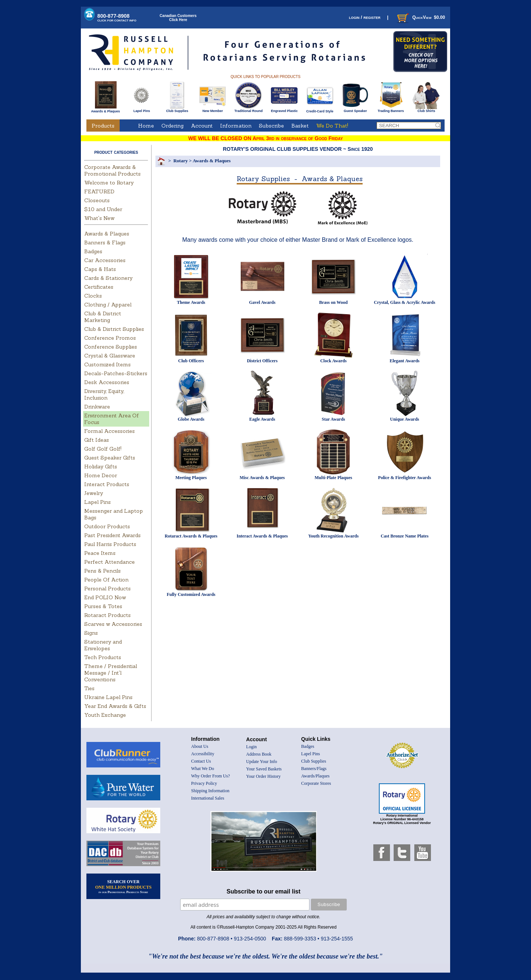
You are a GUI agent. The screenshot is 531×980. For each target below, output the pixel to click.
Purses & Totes (103, 606)
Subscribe (271, 126)
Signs (91, 633)
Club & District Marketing (103, 317)
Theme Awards (191, 302)
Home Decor (101, 475)
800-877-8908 (117, 18)
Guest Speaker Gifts (110, 458)
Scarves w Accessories (113, 624)
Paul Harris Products (110, 544)
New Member (213, 109)
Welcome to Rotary (109, 183)
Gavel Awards (262, 302)
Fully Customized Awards (191, 594)
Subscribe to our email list (264, 891)
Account (202, 126)
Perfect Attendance (109, 562)
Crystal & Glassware (110, 356)
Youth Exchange (105, 715)
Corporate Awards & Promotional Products (112, 170)
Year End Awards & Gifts (115, 706)
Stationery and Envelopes (103, 645)
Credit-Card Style (320, 110)
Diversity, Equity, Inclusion (104, 394)
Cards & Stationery (108, 278)
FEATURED (99, 191)
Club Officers (191, 361)
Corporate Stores (316, 783)
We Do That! (332, 126)
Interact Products (107, 484)
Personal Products (107, 589)
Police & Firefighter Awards (405, 478)
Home (146, 126)
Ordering (172, 126)
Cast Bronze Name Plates (405, 536)
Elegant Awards (405, 361)
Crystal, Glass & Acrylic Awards (405, 302)
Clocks (93, 296)
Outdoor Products (107, 526)
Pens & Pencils (102, 571)
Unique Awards (405, 419)
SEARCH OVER (124, 886)
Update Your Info (262, 762)
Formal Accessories (109, 431)
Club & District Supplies (114, 329)
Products (103, 126)
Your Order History (263, 776)
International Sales (208, 798)
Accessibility (203, 754)
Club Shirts (426, 109)
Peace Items (100, 553)
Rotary (180, 161)
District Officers (262, 361)
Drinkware (97, 407)
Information (236, 126)
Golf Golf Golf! (103, 449)
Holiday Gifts (101, 467)
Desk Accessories (107, 382)
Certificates (99, 287)
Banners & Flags (105, 243)
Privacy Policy (204, 783)
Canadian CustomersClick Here (178, 18)
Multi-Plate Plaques (333, 478)
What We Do (203, 769)
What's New (99, 218)
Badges (93, 251)
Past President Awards (112, 535)
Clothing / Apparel (108, 305)
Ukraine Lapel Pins (108, 697)
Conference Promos (110, 338)
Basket (300, 126)
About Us (200, 746)
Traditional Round (249, 109)
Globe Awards (191, 419)
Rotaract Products (107, 615)
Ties (89, 688)
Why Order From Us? (211, 776)
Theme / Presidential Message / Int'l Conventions (111, 673)
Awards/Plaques (316, 776)
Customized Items (107, 364)
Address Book (259, 754)
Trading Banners (391, 109)
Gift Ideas (97, 440)
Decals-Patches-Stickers (116, 373)
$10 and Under (103, 209)
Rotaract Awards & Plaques (191, 536)
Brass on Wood (333, 302)
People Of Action (106, 580)
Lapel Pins (142, 109)
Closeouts (97, 200)
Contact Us (201, 761)
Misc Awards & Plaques (262, 478)
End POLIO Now (105, 597)
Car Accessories (105, 260)
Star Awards (333, 419)
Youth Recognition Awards (333, 536)
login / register (365, 17)
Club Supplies (177, 109)
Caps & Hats (100, 269)
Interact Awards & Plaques (262, 536)
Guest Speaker (355, 109)
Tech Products (103, 657)
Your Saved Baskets (264, 769)
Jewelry (94, 493)
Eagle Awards (262, 419)
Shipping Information (210, 791)
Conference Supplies (111, 347)
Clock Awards (333, 361)
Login (252, 747)
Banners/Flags (314, 769)
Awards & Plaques (105, 109)
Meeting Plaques (191, 478)
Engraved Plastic (284, 109)
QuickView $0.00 (420, 17)
